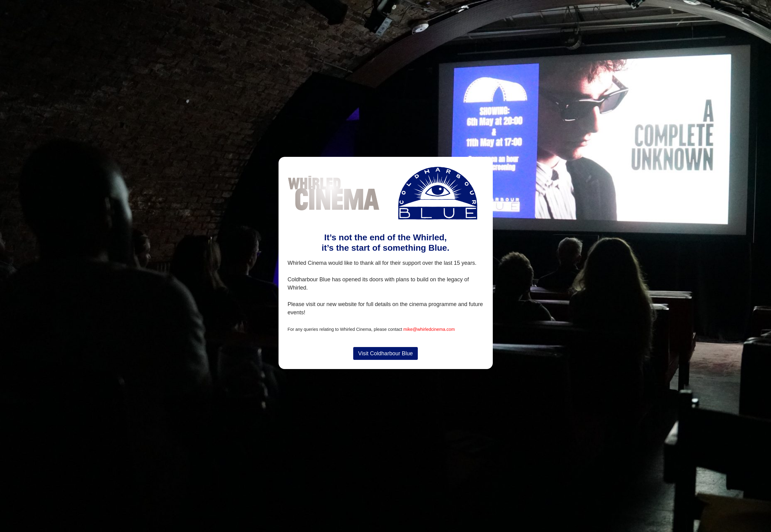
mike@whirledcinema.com (429, 329)
